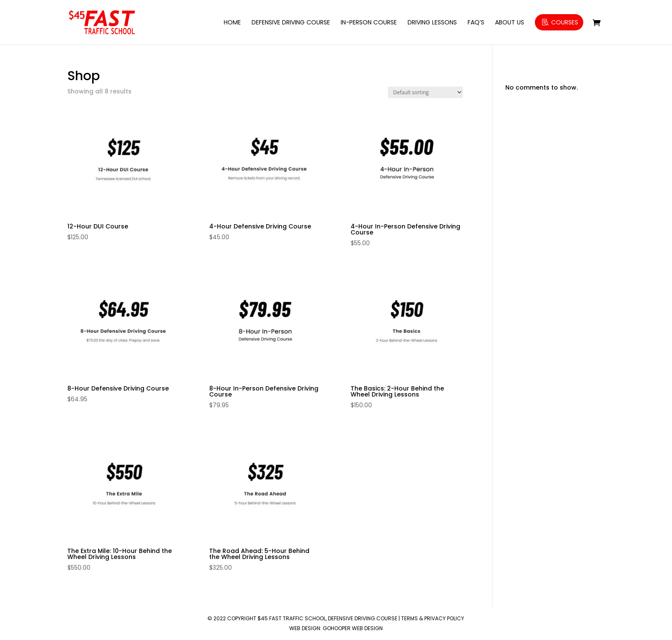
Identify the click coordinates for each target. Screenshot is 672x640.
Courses (565, 22)
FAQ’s (476, 23)
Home (232, 23)
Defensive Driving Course (291, 23)
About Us (510, 23)
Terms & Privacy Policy (433, 618)
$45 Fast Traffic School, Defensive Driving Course (327, 618)
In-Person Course (369, 23)
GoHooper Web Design (353, 628)
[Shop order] (425, 92)
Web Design (305, 628)
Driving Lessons (432, 23)
